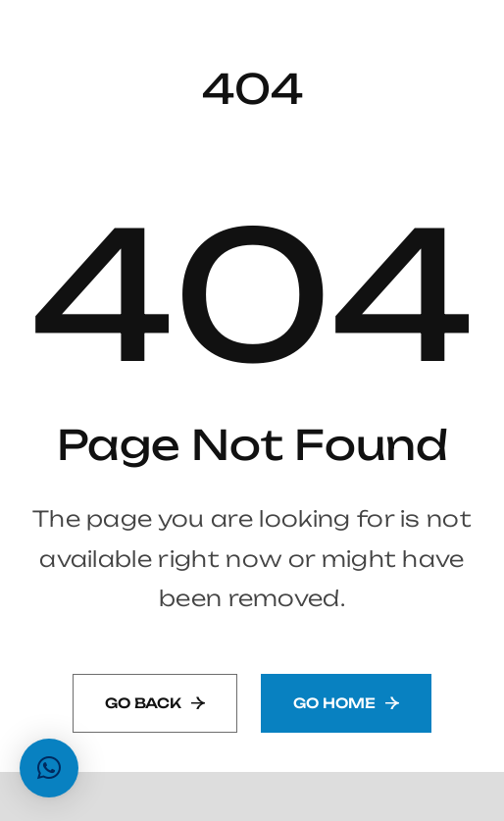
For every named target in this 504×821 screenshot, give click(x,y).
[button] (49, 768)
